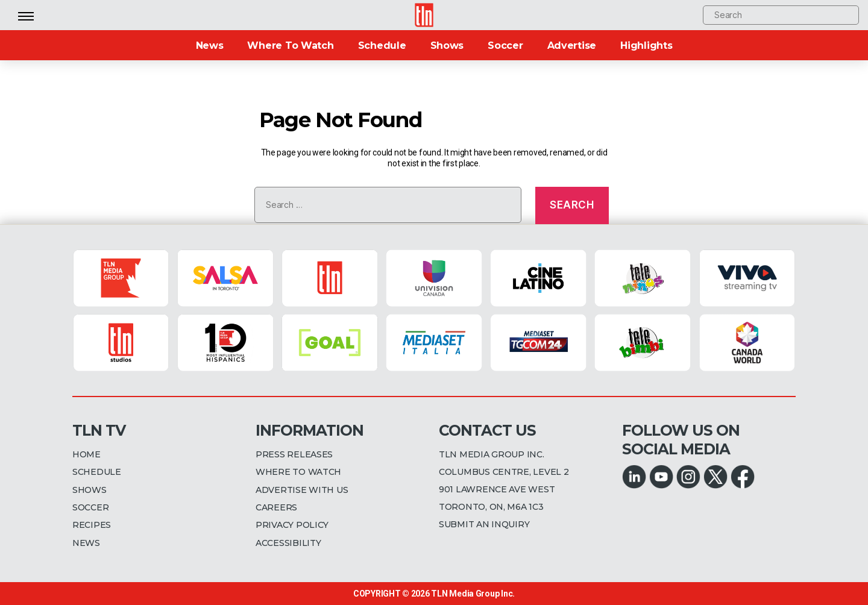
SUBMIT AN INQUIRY (484, 524)
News (210, 45)
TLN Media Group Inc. (473, 594)
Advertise (572, 45)
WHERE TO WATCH (298, 472)
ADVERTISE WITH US (302, 490)
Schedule (382, 45)
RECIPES (92, 525)
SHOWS (90, 490)
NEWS (86, 543)
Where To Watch (290, 45)
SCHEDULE (97, 472)
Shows (447, 45)
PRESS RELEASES (294, 454)
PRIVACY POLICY (292, 525)
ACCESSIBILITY (288, 543)
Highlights (646, 45)
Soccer (505, 45)
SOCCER (90, 507)
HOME (86, 454)
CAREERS (276, 507)
